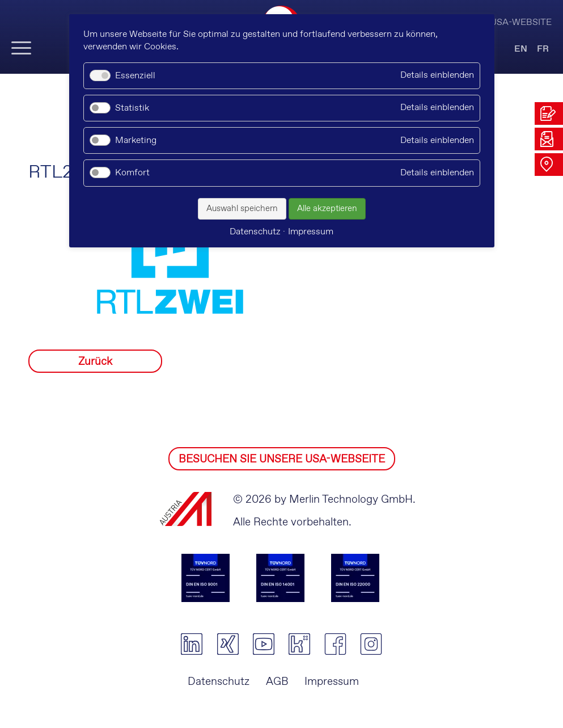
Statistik (132, 108)
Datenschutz (219, 682)
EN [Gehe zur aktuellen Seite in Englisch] (521, 49)
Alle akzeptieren (327, 209)
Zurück (95, 362)
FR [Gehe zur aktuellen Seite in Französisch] (543, 49)
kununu (299, 644)
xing (228, 644)
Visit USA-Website (509, 22)
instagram (371, 644)
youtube (263, 644)
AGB (277, 682)
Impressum (332, 682)
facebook (335, 644)
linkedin (192, 644)
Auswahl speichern (242, 209)
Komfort (132, 173)
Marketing (136, 140)
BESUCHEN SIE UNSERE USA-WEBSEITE (282, 459)
